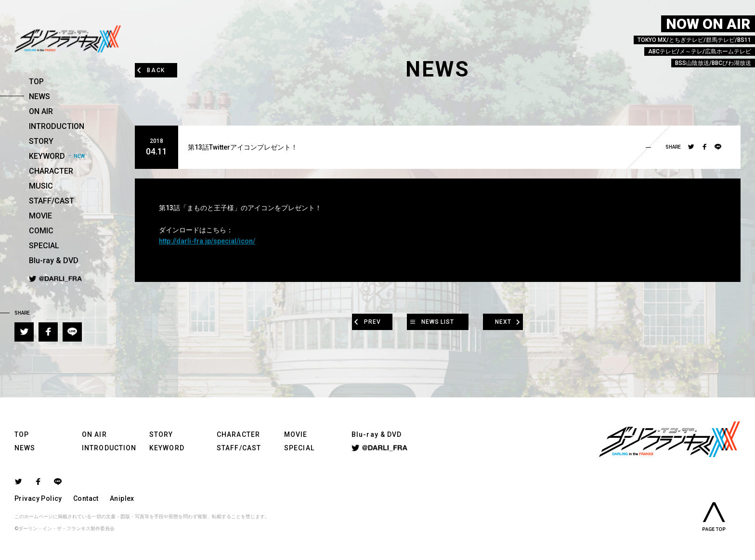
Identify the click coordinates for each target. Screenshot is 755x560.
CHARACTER (51, 171)
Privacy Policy (38, 498)
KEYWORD (47, 156)
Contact (86, 498)
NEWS (39, 96)
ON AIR (41, 111)
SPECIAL (44, 246)
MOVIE (40, 216)
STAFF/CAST (52, 201)
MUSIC (41, 186)
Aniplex (122, 498)
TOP (36, 82)
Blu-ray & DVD (54, 261)
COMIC (41, 231)
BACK (160, 70)
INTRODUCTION (57, 126)
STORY (41, 141)
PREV (363, 321)
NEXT (513, 321)
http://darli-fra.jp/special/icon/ (207, 241)
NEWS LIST (438, 321)
